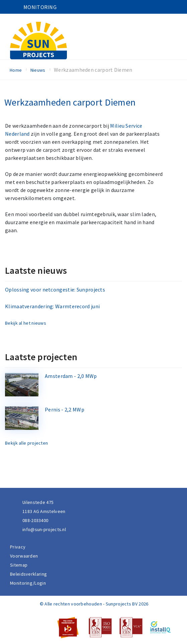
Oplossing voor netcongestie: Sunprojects (55, 289)
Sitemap (19, 565)
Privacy (18, 547)
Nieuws (38, 70)
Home (16, 70)
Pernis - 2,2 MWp (65, 409)
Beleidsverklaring (28, 574)
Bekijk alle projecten (26, 443)
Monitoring (40, 7)
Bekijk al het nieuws (26, 323)
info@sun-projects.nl (44, 529)
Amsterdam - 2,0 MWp (71, 376)
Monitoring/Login (28, 583)
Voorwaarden (24, 556)
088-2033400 (35, 520)
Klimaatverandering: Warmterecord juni (52, 306)
